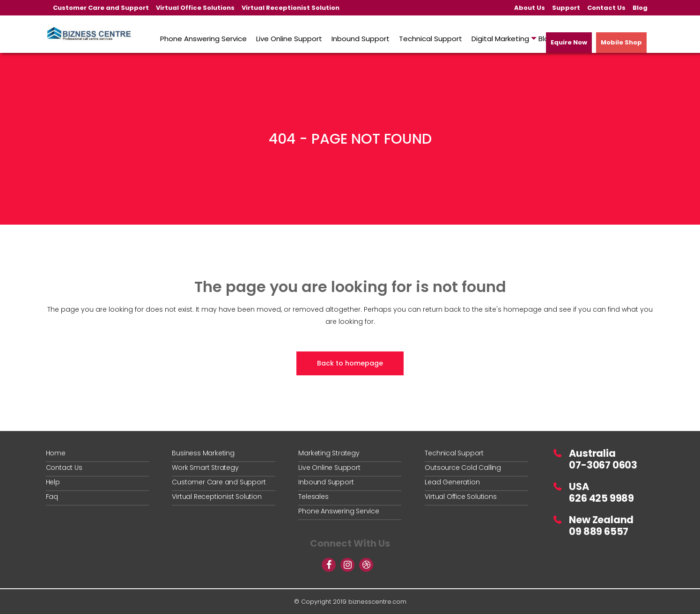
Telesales (313, 497)
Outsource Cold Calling (463, 468)
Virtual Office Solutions (195, 8)
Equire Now (569, 42)
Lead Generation (452, 482)
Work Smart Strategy (205, 468)
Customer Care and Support (101, 8)
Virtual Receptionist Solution (291, 8)
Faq (52, 497)
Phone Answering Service (339, 511)
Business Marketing (203, 453)
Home (56, 453)
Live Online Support (329, 468)
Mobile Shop (621, 42)
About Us (530, 8)
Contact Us (606, 8)
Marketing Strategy (329, 453)
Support (566, 8)
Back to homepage (350, 363)
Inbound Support (326, 482)
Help (53, 482)
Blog (640, 8)
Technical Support (454, 453)
